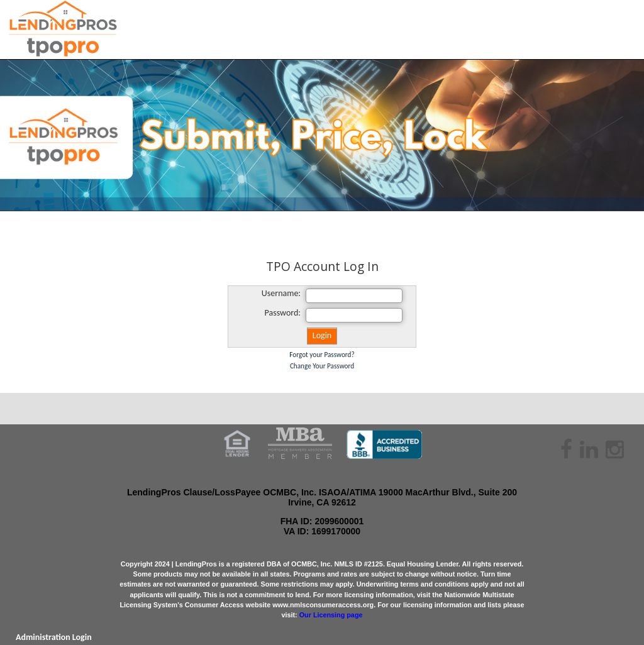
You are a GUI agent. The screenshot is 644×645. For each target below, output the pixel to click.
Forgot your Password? (322, 355)
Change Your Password (322, 366)
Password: (283, 313)
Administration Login (54, 637)
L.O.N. (613, 637)
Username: (281, 293)
